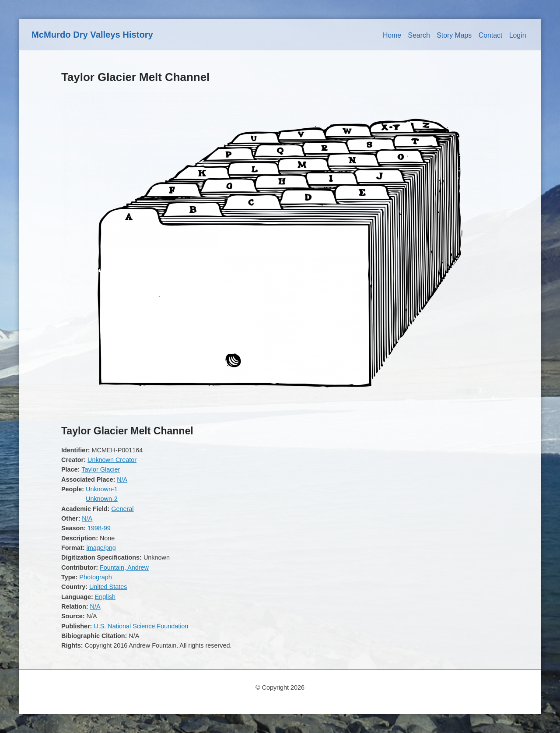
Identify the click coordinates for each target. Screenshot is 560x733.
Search (419, 35)
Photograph (95, 577)
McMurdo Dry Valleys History (92, 35)
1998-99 (99, 528)
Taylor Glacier (101, 469)
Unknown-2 (102, 499)
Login (518, 35)
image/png (101, 548)
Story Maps (454, 35)
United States (108, 587)
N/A (122, 479)
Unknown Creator (112, 460)
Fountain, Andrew (124, 567)
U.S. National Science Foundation (141, 626)
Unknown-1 (102, 489)
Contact (491, 35)
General (122, 509)
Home (392, 35)
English (105, 597)
